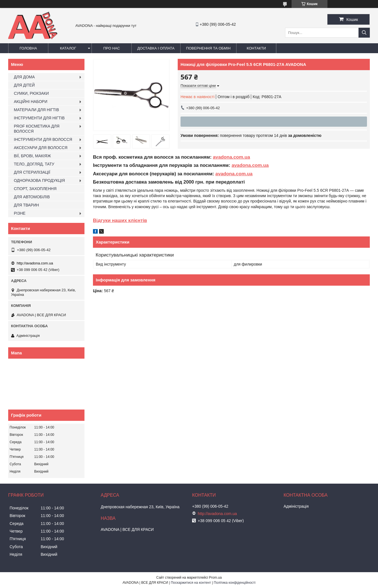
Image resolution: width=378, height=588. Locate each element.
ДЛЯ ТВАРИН (26, 205)
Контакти (256, 48)
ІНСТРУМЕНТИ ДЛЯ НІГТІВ (39, 118)
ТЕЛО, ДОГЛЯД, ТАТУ (34, 164)
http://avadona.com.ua (35, 263)
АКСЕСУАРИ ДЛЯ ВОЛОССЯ (41, 148)
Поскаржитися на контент (191, 583)
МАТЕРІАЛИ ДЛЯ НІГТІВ (36, 110)
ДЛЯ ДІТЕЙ (24, 85)
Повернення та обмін (208, 48)
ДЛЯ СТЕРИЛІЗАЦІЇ (32, 172)
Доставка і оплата (156, 48)
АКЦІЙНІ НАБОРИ (31, 102)
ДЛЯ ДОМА (24, 77)
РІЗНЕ (20, 213)
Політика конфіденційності (235, 583)
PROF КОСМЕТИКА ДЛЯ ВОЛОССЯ (37, 129)
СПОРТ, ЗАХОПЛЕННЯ (35, 189)
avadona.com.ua (231, 157)
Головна (28, 48)
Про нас (112, 48)
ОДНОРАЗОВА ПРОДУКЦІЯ (39, 180)
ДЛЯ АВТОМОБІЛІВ (32, 197)
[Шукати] (364, 33)
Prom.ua (215, 578)
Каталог (68, 48)
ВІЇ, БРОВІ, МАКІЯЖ (32, 156)
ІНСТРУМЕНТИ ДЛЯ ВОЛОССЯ (43, 139)
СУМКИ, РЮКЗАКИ (31, 93)
